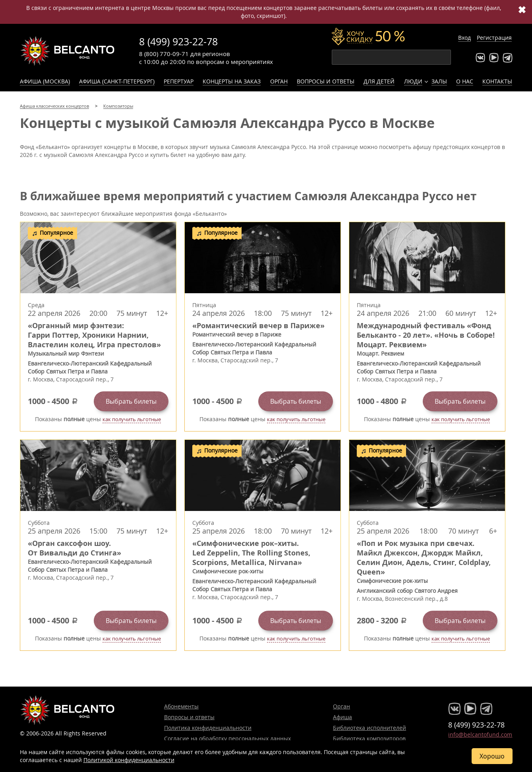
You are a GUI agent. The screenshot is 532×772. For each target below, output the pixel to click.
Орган (279, 81)
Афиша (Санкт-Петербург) (117, 81)
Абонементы (181, 706)
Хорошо (492, 756)
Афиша (342, 717)
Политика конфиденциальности (208, 728)
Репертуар (179, 81)
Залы (439, 81)
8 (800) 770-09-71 (164, 54)
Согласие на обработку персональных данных (227, 738)
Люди (413, 81)
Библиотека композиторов (369, 738)
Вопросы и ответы (326, 81)
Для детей (379, 81)
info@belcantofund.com (480, 734)
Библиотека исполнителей (369, 728)
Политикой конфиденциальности (129, 760)
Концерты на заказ (232, 81)
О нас (465, 81)
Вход (464, 38)
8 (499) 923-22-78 (178, 42)
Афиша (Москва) (45, 81)
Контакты (497, 81)
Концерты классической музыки (68, 51)
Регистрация (494, 38)
